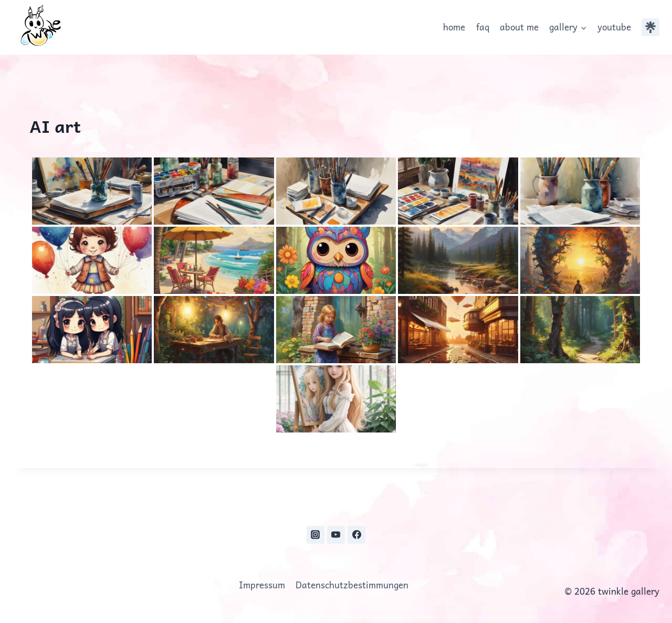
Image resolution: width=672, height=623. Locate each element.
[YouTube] (336, 535)
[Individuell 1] (650, 27)
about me (519, 27)
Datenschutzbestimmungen (352, 585)
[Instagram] (316, 535)
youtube (614, 27)
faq (483, 27)
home (454, 27)
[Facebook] (356, 535)
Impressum (262, 585)
